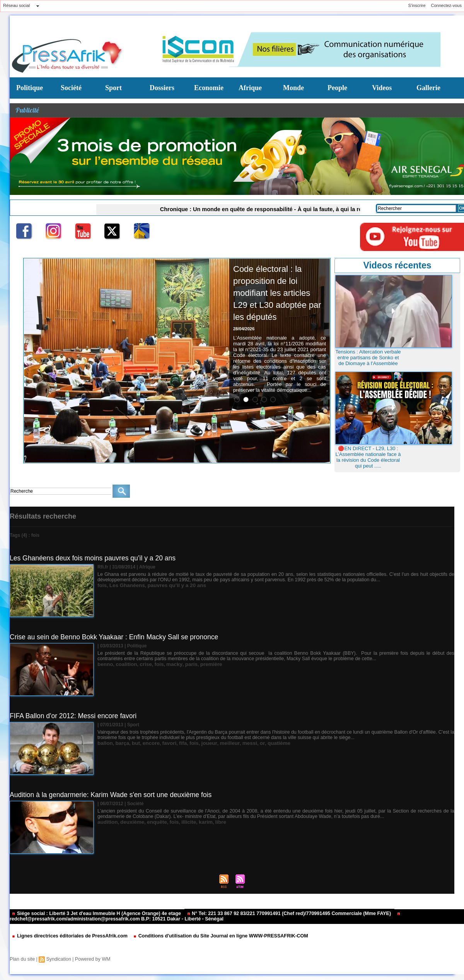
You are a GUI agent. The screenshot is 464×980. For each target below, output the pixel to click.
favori (163, 743)
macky (167, 664)
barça (120, 743)
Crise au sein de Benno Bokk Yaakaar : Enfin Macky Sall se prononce (117, 637)
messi (235, 743)
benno (104, 664)
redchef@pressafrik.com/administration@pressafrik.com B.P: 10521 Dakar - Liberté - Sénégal (197, 917)
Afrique (250, 88)
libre (209, 822)
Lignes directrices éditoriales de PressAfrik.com (68, 936)
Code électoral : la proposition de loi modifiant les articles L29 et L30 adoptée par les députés (276, 298)
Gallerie (428, 88)
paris (182, 664)
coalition (124, 664)
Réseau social (16, 5)
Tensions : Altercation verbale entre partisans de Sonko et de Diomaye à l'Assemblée (368, 358)
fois (101, 585)
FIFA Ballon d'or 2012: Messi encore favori (75, 716)
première (200, 664)
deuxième (129, 822)
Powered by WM (90, 959)
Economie (209, 88)
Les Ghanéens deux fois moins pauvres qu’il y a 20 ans (95, 558)
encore (146, 743)
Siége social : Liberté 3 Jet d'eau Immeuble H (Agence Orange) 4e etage (94, 914)
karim (195, 822)
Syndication (57, 959)
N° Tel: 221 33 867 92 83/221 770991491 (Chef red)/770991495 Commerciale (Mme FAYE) (278, 914)
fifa (175, 743)
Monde (293, 88)
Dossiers (162, 88)
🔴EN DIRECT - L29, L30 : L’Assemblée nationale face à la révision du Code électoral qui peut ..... (368, 457)
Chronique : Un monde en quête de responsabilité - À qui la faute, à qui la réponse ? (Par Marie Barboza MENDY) (287, 209)
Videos (382, 88)
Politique (30, 88)
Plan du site (22, 959)
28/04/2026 (244, 341)
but (132, 743)
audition (107, 822)
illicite (180, 822)
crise (141, 664)
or (246, 743)
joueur (199, 743)
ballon (104, 743)
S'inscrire (417, 5)
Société (71, 88)
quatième (262, 743)
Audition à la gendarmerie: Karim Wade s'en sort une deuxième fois (113, 795)
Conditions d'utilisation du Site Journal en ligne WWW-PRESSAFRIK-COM (212, 936)
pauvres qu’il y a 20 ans (169, 585)
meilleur (217, 743)
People (337, 88)
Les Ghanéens (124, 585)
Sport (113, 88)
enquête (151, 822)
